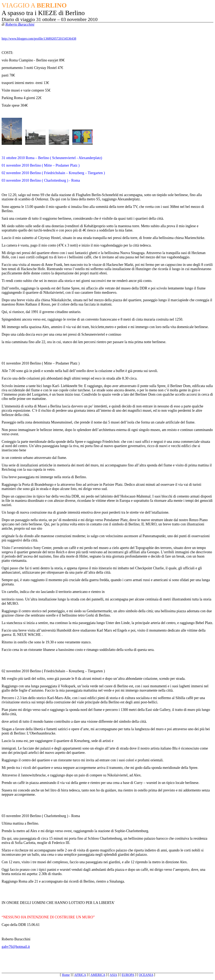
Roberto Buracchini (20, 24)
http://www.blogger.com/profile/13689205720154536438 (39, 39)
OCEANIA (146, 975)
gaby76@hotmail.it (16, 947)
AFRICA (80, 975)
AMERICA (98, 975)
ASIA (113, 975)
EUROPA (128, 975)
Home (66, 975)
